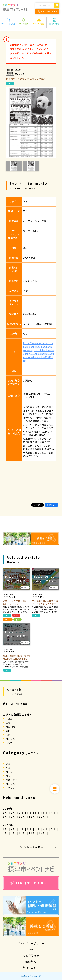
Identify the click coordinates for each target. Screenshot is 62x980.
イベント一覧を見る (31, 847)
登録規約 (31, 961)
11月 (33, 817)
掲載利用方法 (31, 955)
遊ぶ (18, 620)
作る (8, 776)
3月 (22, 813)
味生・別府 (11, 727)
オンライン (11, 739)
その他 (9, 743)
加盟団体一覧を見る (28, 883)
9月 (14, 817)
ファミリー (8, 620)
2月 (14, 813)
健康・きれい (12, 780)
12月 (43, 817)
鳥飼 (8, 731)
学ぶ (10, 84)
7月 (54, 813)
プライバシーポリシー (31, 943)
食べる (16, 616)
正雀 (8, 723)
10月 (23, 817)
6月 (46, 813)
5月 (38, 813)
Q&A (31, 949)
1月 (6, 813)
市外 (8, 735)
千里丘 (9, 719)
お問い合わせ (31, 967)
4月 (30, 813)
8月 (6, 817)
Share (52, 505)
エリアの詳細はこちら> (17, 714)
